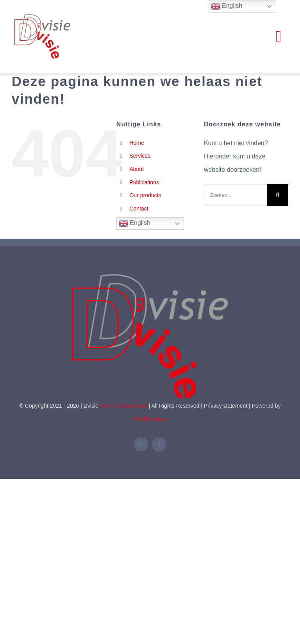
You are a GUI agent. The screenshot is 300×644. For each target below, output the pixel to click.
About (137, 169)
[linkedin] (141, 444)
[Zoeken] (278, 195)
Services (140, 156)
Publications (144, 182)
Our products (145, 195)
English (135, 223)
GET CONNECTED (124, 406)
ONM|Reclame (150, 419)
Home (137, 143)
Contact (139, 209)
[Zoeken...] (235, 195)
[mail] (159, 444)
